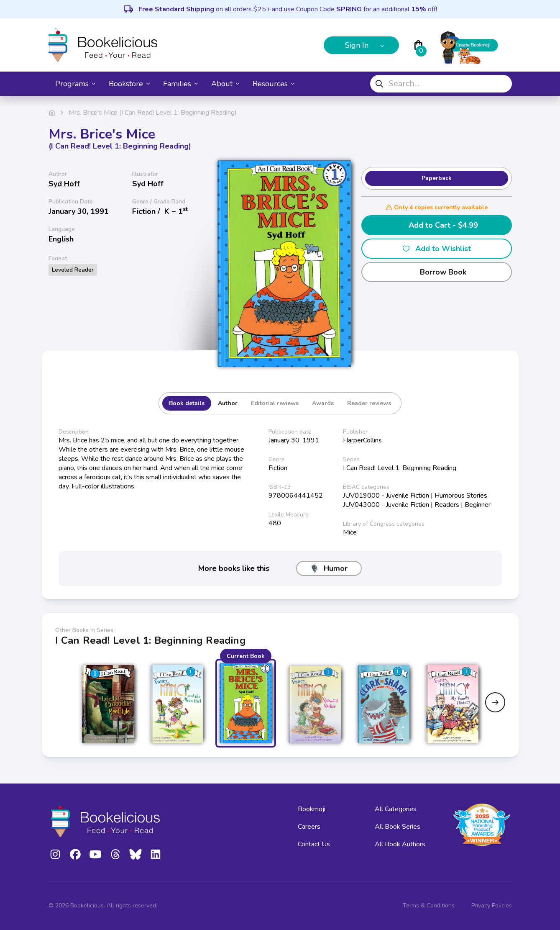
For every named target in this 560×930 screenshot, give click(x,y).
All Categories (396, 809)
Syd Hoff (64, 184)
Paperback (437, 178)
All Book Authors (400, 844)
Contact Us (314, 844)
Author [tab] (228, 403)
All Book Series (398, 827)
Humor (329, 568)
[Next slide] (495, 702)
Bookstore (129, 84)
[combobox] (441, 84)
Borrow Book (436, 272)
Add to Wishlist (436, 249)
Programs (75, 84)
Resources (274, 84)
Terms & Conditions (429, 906)
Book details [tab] (187, 403)
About (225, 84)
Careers (309, 827)
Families (180, 84)
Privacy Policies (492, 906)
